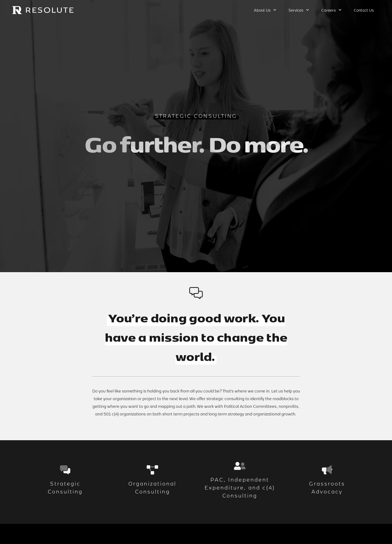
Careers (331, 10)
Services (299, 10)
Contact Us (364, 10)
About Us (265, 10)
